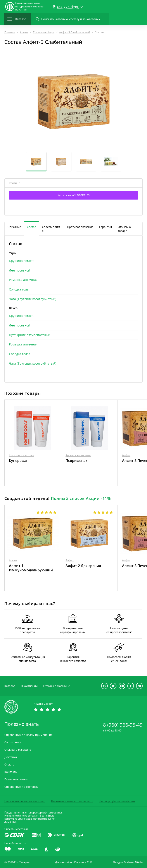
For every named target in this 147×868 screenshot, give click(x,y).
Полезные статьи (16, 779)
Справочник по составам (21, 787)
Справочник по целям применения (28, 735)
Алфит (126, 455)
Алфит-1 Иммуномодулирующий (31, 568)
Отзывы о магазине (57, 686)
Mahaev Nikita (133, 862)
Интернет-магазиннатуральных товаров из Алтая (29, 7)
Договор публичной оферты (117, 801)
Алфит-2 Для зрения (83, 566)
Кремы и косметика (22, 455)
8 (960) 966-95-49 (123, 725)
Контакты (11, 772)
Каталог (10, 686)
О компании (29, 686)
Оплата (9, 765)
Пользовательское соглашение (25, 801)
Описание (14, 227)
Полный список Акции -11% (81, 498)
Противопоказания (80, 227)
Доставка (11, 757)
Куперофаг (18, 461)
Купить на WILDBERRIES (73, 195)
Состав (31, 227)
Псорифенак (76, 461)
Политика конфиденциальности (72, 801)
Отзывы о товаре (124, 229)
